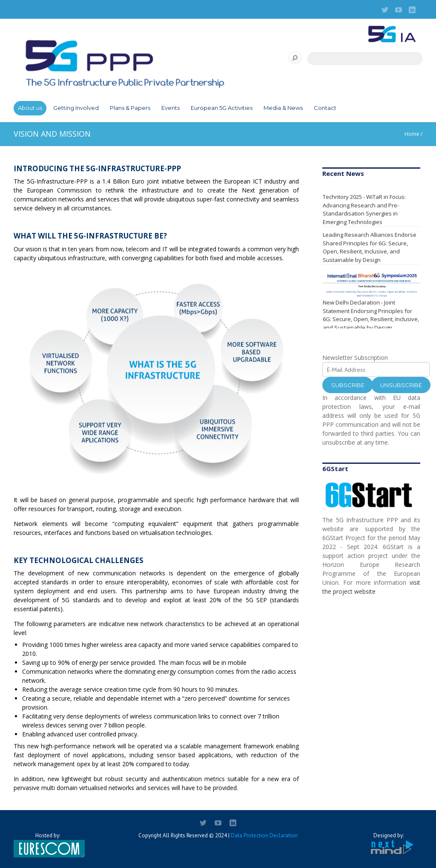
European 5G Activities (222, 108)
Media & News (283, 108)
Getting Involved (76, 108)
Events (171, 108)
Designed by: (388, 844)
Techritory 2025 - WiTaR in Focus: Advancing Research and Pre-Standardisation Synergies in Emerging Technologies (364, 209)
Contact (325, 108)
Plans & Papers (130, 108)
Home (412, 134)
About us (30, 108)
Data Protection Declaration (264, 835)
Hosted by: (48, 845)
